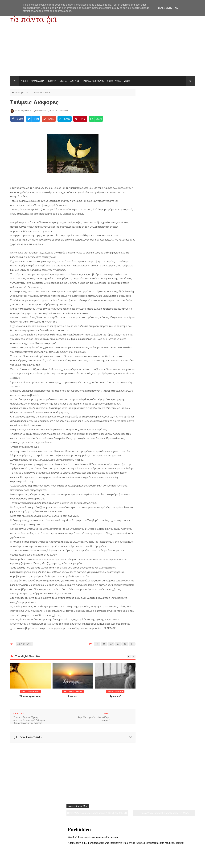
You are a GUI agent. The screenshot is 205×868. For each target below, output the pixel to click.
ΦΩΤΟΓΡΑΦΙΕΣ (114, 81)
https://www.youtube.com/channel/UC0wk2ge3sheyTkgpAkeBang (155, 101)
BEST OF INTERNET (31, 692)
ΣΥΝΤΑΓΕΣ (74, 81)
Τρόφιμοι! (115, 696)
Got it (179, 8)
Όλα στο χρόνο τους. (31, 696)
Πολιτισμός (102, 848)
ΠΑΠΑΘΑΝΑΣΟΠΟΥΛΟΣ (93, 81)
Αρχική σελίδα (22, 92)
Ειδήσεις (177, 848)
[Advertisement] (102, 52)
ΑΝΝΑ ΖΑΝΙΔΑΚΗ (42, 92)
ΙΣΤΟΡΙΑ (52, 81)
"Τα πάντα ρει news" (42, 863)
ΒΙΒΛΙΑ (63, 81)
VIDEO (127, 81)
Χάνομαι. (73, 696)
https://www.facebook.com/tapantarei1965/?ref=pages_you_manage (182, 101)
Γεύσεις (140, 848)
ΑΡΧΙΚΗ (24, 81)
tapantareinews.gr (186, 863)
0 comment (62, 111)
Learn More (165, 8)
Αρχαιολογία (28, 848)
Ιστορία (65, 848)
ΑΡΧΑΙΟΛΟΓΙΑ (38, 81)
